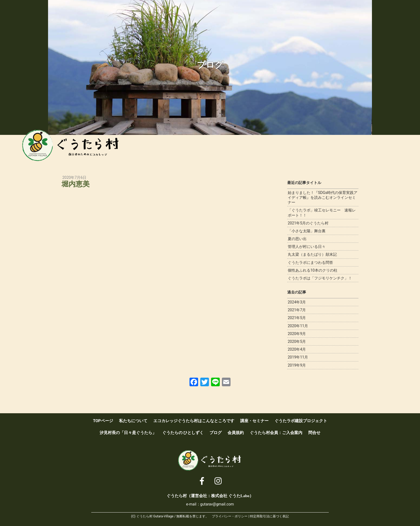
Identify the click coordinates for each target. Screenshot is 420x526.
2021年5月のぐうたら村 (308, 223)
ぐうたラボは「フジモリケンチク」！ (320, 278)
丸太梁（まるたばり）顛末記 (312, 254)
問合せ (314, 433)
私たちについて (226, 148)
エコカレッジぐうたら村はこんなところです (249, 148)
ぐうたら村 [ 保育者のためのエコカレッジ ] (78, 147)
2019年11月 (298, 357)
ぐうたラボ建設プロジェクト (294, 148)
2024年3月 (297, 302)
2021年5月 (297, 318)
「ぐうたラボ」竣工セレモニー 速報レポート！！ (322, 213)
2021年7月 (297, 310)
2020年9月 (297, 334)
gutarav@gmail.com (217, 504)
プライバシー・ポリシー (230, 516)
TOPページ (103, 421)
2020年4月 (297, 349)
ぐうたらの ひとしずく (183, 433)
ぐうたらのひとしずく (339, 148)
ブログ (361, 148)
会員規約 (236, 433)
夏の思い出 (297, 239)
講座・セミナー (271, 148)
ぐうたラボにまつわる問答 (310, 262)
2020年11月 (298, 326)
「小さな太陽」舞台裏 (307, 231)
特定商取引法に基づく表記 (269, 516)
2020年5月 (297, 341)
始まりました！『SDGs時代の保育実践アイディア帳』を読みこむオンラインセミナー (323, 197)
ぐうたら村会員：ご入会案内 (384, 148)
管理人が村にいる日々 (307, 247)
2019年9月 (297, 365)
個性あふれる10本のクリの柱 (313, 270)
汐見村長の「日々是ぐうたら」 (316, 148)
